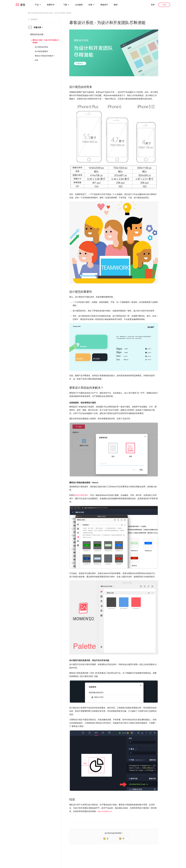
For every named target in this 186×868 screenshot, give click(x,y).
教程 (116, 5)
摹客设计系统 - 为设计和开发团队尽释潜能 (46, 41)
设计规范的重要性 (41, 51)
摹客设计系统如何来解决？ (45, 56)
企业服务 (79, 5)
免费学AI (51, 5)
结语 (36, 60)
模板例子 (104, 5)
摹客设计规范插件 (81, 495)
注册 (164, 5)
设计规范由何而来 (41, 47)
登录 (153, 5)
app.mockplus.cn (105, 811)
